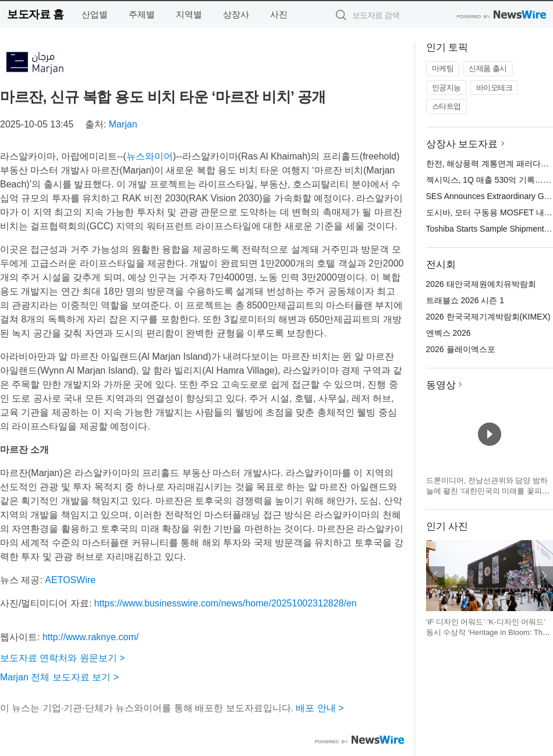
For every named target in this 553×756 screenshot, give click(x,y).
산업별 (95, 14)
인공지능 (446, 88)
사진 (279, 14)
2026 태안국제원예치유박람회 (481, 284)
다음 (544, 576)
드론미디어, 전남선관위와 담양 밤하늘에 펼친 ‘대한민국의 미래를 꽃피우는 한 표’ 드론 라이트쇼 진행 (488, 491)
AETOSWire (70, 580)
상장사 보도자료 (462, 144)
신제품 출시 (488, 68)
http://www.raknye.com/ (91, 637)
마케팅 (443, 68)
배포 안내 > (320, 708)
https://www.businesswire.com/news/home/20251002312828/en (226, 603)
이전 (435, 576)
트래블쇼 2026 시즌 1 (465, 300)
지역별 (189, 14)
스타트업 (446, 106)
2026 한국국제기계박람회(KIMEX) (488, 317)
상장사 (236, 14)
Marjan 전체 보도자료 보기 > (59, 677)
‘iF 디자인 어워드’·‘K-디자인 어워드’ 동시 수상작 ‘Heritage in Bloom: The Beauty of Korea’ (487, 632)
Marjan (123, 124)
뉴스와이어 (150, 156)
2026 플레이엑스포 (461, 349)
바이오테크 (494, 88)
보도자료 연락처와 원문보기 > (63, 658)
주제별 (142, 14)
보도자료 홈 (35, 14)
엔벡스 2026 (449, 333)
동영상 (441, 385)
